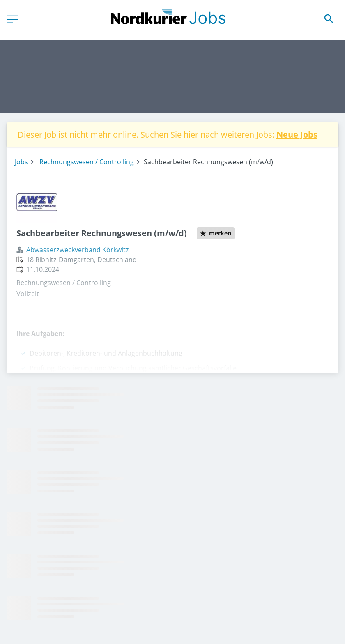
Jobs (21, 162)
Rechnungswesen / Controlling (87, 162)
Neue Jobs (297, 135)
